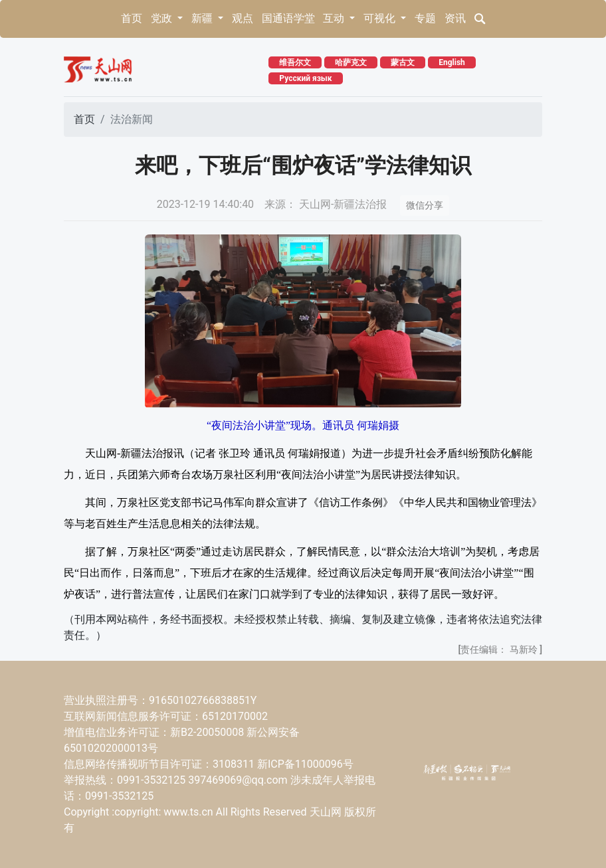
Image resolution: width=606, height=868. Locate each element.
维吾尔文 (295, 62)
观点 (243, 18)
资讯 (455, 18)
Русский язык (305, 78)
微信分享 (425, 205)
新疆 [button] (203, 18)
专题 (425, 18)
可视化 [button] (381, 18)
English (452, 62)
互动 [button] (335, 18)
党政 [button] (163, 18)
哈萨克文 (351, 62)
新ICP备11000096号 (305, 764)
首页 (132, 18)
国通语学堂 (288, 18)
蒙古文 (403, 62)
